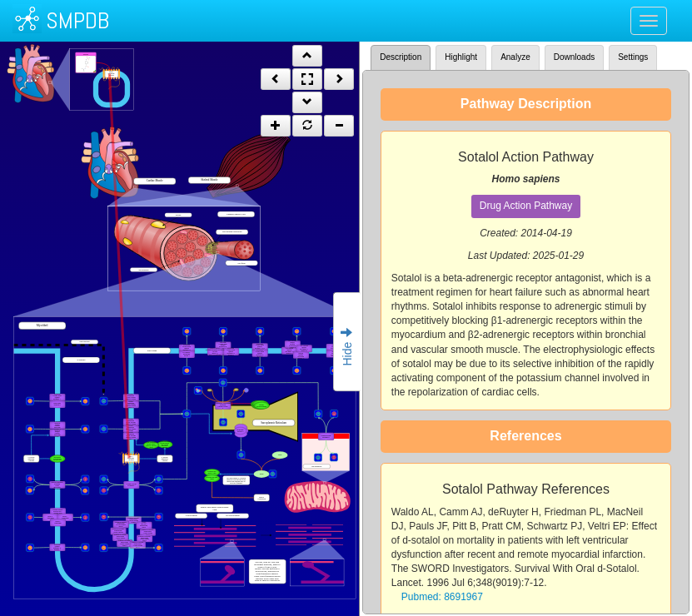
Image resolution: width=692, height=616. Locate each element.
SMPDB (77, 20)
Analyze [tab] (515, 57)
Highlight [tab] (461, 57)
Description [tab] (401, 57)
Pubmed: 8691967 (442, 597)
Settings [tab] (633, 57)
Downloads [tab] (574, 57)
